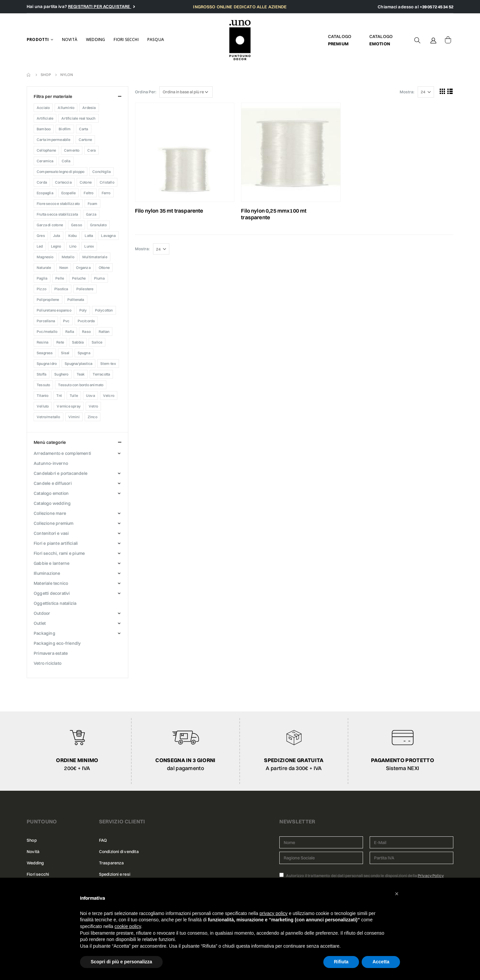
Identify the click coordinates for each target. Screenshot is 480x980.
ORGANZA (83, 268)
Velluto (43, 406)
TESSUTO (43, 385)
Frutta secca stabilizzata (57, 214)
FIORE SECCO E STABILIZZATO (58, 204)
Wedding (95, 39)
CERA (91, 150)
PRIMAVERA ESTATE (51, 653)
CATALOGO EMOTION (51, 493)
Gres (41, 236)
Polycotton (104, 310)
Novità (70, 39)
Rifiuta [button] (341, 962)
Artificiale (45, 118)
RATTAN (104, 332)
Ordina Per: (146, 92)
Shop (32, 840)
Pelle (60, 278)
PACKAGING (44, 633)
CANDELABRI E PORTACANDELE (60, 473)
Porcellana (46, 321)
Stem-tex (108, 364)
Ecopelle (69, 193)
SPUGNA (84, 353)
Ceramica (45, 161)
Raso (86, 332)
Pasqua (156, 39)
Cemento (72, 150)
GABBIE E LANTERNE (51, 563)
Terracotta (101, 374)
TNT (59, 396)
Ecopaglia (45, 193)
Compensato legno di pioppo (60, 172)
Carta (84, 129)
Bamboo (44, 129)
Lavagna (108, 236)
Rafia (70, 332)
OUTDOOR (42, 613)
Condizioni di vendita (119, 852)
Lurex (89, 246)
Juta (57, 236)
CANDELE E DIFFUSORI (53, 483)
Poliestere (85, 289)
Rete (60, 342)
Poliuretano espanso (54, 310)
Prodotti (38, 39)
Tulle (74, 396)
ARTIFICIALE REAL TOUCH (78, 118)
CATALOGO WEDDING (52, 503)
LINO (73, 246)
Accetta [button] (381, 962)
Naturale (44, 268)
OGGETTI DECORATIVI (52, 593)
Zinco (92, 417)
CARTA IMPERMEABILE (54, 140)
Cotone (86, 182)
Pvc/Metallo (47, 332)
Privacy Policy (431, 876)
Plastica (61, 289)
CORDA (42, 182)
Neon (64, 268)
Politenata (76, 300)
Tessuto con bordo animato (81, 385)
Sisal (65, 353)
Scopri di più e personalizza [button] (121, 962)
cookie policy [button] (128, 926)
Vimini (74, 417)
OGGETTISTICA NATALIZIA (55, 603)
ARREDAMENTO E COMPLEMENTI (62, 453)
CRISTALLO (107, 182)
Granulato (98, 225)
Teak (81, 374)
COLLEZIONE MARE (50, 513)
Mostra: (407, 92)
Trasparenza (111, 863)
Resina (42, 342)
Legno (56, 246)
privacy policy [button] (274, 913)
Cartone (85, 140)
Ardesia (89, 108)
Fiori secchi (126, 39)
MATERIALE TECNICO (51, 583)
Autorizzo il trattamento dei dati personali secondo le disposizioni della (361, 875)
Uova (90, 396)
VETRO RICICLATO (47, 663)
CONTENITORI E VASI (51, 533)
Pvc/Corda (86, 321)
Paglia (42, 278)
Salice (97, 342)
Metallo (68, 257)
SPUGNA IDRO (47, 364)
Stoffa (41, 374)
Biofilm (65, 129)
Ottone (104, 268)
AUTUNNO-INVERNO (51, 463)
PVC (66, 321)
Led (40, 246)
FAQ (103, 840)
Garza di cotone (50, 225)
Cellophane (46, 150)
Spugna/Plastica (78, 364)
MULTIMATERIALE (95, 257)
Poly (83, 310)
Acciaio (43, 108)
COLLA (66, 161)
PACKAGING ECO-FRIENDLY (57, 643)
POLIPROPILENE (48, 300)
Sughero (61, 374)
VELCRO (109, 396)
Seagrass (45, 353)
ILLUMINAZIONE (47, 573)
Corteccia (63, 182)
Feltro (88, 193)
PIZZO (41, 289)
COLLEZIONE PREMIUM (54, 523)
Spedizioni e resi (115, 874)
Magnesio (45, 257)
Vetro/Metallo (48, 417)
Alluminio (66, 108)
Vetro (93, 406)
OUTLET (40, 623)
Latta (89, 236)
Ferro (106, 193)
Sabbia (78, 342)
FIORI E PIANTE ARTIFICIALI (56, 543)
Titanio (42, 396)
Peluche (79, 278)
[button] (397, 894)
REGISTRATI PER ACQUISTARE (100, 6)
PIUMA (99, 278)
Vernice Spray (69, 406)
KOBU (73, 236)
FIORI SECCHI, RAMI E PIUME (59, 553)
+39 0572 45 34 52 (436, 7)
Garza (91, 214)
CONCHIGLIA (101, 172)
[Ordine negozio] (186, 92)
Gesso (76, 225)
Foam (92, 204)
